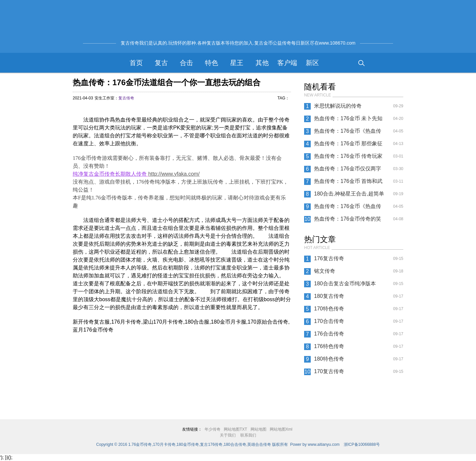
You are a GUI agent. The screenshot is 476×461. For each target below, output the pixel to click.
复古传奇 (126, 98)
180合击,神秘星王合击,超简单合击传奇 (349, 195)
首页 (136, 63)
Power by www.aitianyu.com (315, 444)
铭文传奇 (325, 271)
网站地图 (258, 429)
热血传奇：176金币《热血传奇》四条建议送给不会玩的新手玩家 (348, 208)
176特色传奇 (329, 346)
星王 (237, 63)
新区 (312, 63)
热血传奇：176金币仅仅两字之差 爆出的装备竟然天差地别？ (348, 170)
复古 (161, 63)
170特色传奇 (329, 309)
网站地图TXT (236, 429)
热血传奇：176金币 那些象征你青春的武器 (348, 145)
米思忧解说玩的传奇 (338, 106)
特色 (212, 63)
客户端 (287, 63)
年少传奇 (213, 429)
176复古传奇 (329, 258)
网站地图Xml (281, 429)
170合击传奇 (329, 321)
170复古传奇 (329, 371)
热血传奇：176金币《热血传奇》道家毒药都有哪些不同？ (348, 133)
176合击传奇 (329, 334)
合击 (186, 63)
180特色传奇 (329, 359)
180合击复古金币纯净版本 (345, 284)
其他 (262, 63)
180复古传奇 (329, 296)
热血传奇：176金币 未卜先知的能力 (348, 120)
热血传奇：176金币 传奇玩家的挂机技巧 (348, 158)
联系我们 (248, 435)
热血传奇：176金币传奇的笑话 (348, 221)
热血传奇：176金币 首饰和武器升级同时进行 (348, 183)
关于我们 (228, 435)
